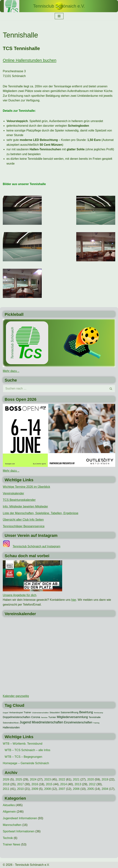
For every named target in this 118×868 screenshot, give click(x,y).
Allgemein (9, 812)
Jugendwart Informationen (20, 818)
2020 (91, 779)
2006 (76, 789)
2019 (105, 779)
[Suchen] (55, 389)
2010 (20, 789)
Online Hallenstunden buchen (30, 60)
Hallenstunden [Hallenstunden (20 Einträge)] (11, 727)
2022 (62, 779)
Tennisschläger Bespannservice (24, 526)
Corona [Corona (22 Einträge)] (36, 717)
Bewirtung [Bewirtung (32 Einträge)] (86, 712)
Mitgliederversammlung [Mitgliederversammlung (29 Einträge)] (72, 717)
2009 (35, 789)
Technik (8, 838)
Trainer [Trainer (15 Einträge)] (27, 712)
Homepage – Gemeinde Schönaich (26, 763)
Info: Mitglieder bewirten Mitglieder (25, 506)
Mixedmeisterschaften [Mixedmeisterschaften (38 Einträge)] (47, 722)
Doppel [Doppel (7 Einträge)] (6, 713)
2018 (6, 784)
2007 (62, 789)
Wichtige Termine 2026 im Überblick (26, 487)
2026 (6, 779)
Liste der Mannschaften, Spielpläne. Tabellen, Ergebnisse (41, 513)
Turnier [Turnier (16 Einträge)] (52, 717)
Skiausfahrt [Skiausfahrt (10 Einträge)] (55, 712)
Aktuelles (9, 805)
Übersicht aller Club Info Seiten (23, 520)
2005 (91, 789)
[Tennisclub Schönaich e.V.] (59, 6)
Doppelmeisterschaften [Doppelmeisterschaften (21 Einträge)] (17, 717)
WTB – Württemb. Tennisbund (23, 744)
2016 (35, 784)
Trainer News (12, 844)
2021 (76, 779)
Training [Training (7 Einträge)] (96, 723)
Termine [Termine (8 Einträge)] (44, 717)
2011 (6, 789)
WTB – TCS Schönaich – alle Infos (27, 750)
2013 (78, 784)
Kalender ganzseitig (16, 696)
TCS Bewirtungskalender (19, 500)
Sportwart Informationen (19, 831)
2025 (19, 779)
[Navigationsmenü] (59, 16)
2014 (64, 784)
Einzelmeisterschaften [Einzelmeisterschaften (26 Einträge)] (78, 722)
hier (74, 600)
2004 (105, 789)
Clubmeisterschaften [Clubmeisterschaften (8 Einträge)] (40, 713)
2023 (47, 779)
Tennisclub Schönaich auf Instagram (36, 546)
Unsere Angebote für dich (20, 595)
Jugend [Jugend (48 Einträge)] (25, 722)
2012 (92, 784)
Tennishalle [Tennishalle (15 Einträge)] (95, 717)
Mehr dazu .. (11, 371)
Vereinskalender (13, 493)
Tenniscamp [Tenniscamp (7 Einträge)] (98, 713)
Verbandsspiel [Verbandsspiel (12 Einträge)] (16, 712)
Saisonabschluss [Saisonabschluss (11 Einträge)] (11, 723)
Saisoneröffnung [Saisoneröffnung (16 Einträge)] (69, 712)
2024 (33, 779)
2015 (49, 784)
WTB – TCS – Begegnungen (23, 757)
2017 (20, 784)
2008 (47, 789)
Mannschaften (12, 825)
